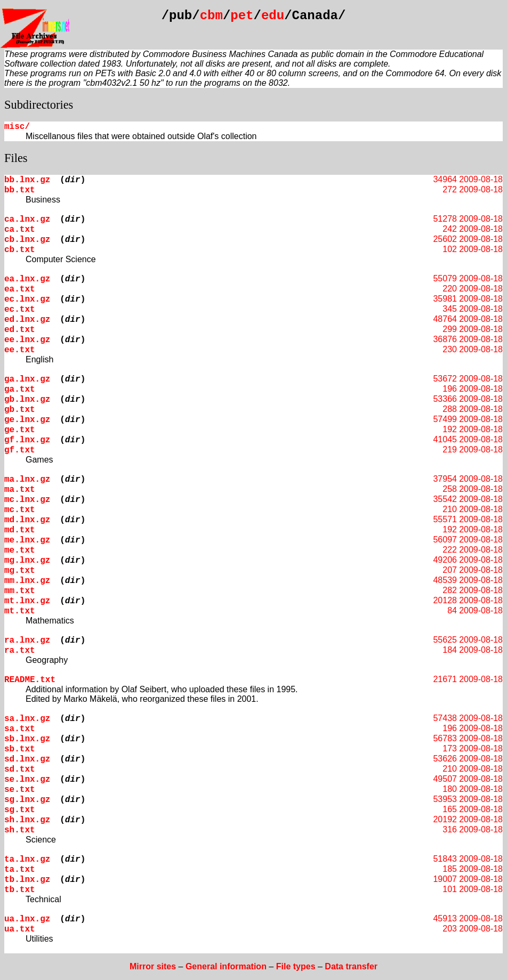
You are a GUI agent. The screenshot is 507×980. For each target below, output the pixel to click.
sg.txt (20, 810)
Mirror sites (153, 966)
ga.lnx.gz (27, 379)
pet (242, 16)
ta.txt (20, 870)
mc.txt (20, 510)
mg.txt (20, 571)
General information (226, 966)
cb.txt (20, 250)
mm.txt (20, 591)
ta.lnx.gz (27, 860)
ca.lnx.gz (27, 220)
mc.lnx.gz (27, 500)
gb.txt (20, 410)
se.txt (20, 790)
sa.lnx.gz (27, 719)
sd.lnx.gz (27, 759)
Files (16, 158)
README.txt (30, 680)
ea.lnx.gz (27, 279)
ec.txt (20, 310)
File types (296, 966)
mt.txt (20, 611)
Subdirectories (39, 105)
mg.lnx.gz (27, 561)
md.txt (20, 530)
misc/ (17, 127)
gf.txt (20, 450)
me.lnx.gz (27, 540)
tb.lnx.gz (27, 880)
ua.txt (20, 929)
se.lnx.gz (27, 780)
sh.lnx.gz (27, 820)
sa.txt (20, 729)
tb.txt (20, 890)
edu (273, 16)
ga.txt (20, 390)
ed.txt (20, 330)
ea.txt (20, 289)
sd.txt (20, 770)
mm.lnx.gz (27, 581)
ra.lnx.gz (27, 641)
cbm (211, 16)
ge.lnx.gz (27, 420)
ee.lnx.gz (27, 340)
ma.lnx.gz (27, 480)
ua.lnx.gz (27, 919)
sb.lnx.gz (27, 739)
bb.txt (20, 190)
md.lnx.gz (27, 520)
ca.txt (20, 230)
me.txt (20, 550)
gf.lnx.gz (27, 440)
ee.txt (20, 350)
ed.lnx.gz (27, 320)
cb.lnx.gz (27, 240)
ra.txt (20, 651)
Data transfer (351, 966)
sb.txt (20, 749)
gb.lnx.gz (27, 400)
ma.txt (20, 490)
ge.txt (20, 430)
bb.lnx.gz (27, 180)
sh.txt (20, 830)
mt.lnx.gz (27, 601)
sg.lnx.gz (27, 800)
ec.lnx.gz (27, 299)
